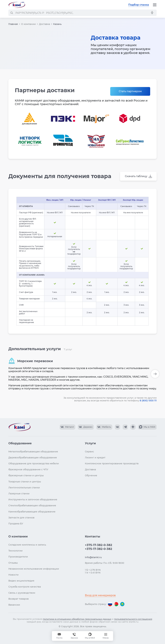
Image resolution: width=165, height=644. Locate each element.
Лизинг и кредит (95, 458)
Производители (18, 557)
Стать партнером (130, 91)
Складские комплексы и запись (27, 545)
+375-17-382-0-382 (99, 545)
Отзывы (13, 563)
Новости (13, 575)
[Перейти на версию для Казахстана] (122, 604)
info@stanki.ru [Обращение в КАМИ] (93, 557)
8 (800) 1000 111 (148, 401)
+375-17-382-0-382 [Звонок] (74, 636)
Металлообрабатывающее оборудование (33, 452)
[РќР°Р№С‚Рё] (12, 13)
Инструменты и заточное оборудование (33, 500)
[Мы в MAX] (90, 636)
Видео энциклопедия (21, 581)
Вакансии (14, 605)
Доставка (44, 24)
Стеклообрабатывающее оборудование (32, 505)
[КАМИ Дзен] (133, 427)
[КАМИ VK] (117, 427)
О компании (28, 24)
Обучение (91, 475)
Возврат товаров (19, 599)
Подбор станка (139, 5)
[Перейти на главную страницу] (17, 5)
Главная (13, 24)
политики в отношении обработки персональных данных (77, 619)
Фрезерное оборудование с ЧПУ (28, 469)
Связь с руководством (22, 593)
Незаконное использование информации (34, 569)
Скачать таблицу (136, 176)
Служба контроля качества (25, 587)
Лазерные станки (19, 494)
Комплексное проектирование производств (112, 464)
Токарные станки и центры (25, 482)
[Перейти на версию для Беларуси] (116, 604)
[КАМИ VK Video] (67, 427)
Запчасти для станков (21, 518)
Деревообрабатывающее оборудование (33, 458)
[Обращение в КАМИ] (59, 636)
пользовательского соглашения (133, 619)
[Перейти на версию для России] (110, 604)
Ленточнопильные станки (24, 488)
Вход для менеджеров (100, 595)
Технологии (15, 551)
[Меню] (155, 5)
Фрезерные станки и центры (26, 475)
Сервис (89, 452)
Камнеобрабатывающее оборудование (32, 512)
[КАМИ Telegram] (125, 427)
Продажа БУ (16, 524)
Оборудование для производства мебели (34, 464)
